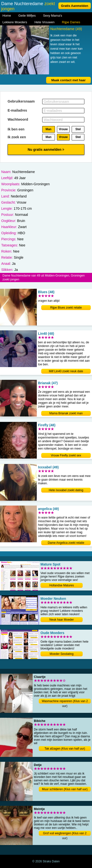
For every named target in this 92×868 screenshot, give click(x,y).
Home (7, 16)
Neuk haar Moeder (61, 620)
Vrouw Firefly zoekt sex (66, 455)
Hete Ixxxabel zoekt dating (66, 490)
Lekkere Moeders (15, 22)
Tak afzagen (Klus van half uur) (65, 749)
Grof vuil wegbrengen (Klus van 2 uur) (65, 834)
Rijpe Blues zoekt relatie (66, 308)
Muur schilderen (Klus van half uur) (65, 789)
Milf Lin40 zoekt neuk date (66, 371)
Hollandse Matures (62, 585)
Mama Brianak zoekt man (66, 413)
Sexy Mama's (53, 16)
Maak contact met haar (68, 80)
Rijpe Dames (71, 22)
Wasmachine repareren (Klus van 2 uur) (65, 701)
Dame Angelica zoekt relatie (66, 543)
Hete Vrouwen (44, 22)
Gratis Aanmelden (75, 6)
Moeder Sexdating (61, 654)
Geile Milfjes (27, 16)
